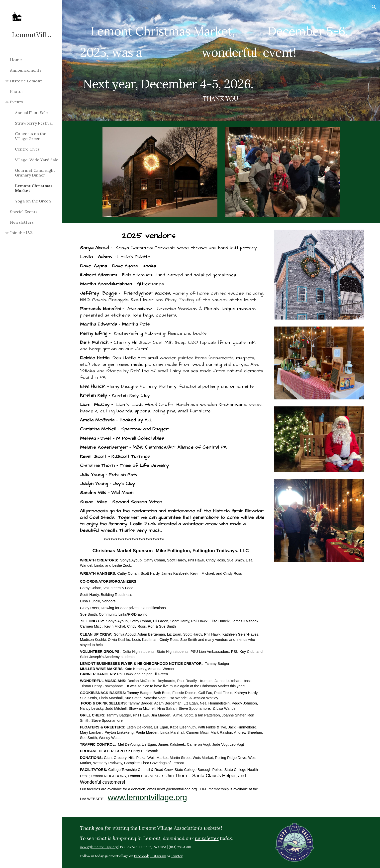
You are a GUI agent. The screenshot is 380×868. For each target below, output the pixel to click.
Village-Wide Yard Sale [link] (37, 160)
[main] (221, 60)
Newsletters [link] (22, 222)
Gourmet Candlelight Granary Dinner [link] (35, 173)
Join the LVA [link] (21, 233)
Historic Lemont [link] (26, 81)
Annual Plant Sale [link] (31, 113)
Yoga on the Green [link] (33, 201)
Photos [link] (17, 91)
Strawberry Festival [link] (34, 123)
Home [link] (16, 60)
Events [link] (16, 102)
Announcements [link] (26, 70)
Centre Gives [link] (27, 149)
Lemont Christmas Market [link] (34, 188)
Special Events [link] (24, 212)
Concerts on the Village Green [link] (31, 136)
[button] (374, 7)
